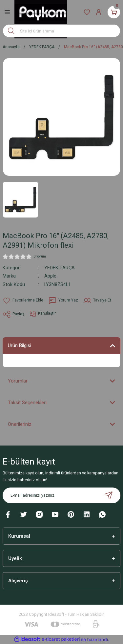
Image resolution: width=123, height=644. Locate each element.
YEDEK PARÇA (60, 268)
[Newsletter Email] (61, 495)
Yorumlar (18, 381)
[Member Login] (99, 12)
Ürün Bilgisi (20, 345)
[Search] (61, 31)
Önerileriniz (20, 424)
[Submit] (109, 495)
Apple (50, 276)
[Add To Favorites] (23, 301)
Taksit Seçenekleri (27, 403)
